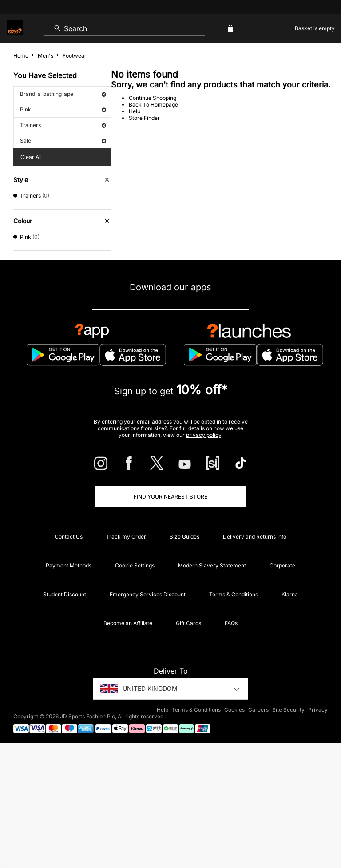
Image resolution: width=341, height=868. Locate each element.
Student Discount (65, 594)
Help (135, 111)
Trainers (63, 125)
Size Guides (184, 537)
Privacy (318, 710)
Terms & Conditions (234, 594)
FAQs (231, 623)
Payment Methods (69, 565)
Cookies (234, 710)
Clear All (31, 157)
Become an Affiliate (128, 623)
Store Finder (144, 118)
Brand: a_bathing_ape (63, 94)
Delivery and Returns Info (255, 537)
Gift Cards (188, 623)
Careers (258, 710)
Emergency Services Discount (148, 594)
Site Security (288, 710)
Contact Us (69, 537)
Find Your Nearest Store (170, 497)
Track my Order (126, 537)
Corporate (282, 565)
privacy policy (204, 435)
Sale (63, 141)
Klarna (290, 594)
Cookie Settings (135, 565)
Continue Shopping (153, 98)
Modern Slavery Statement (212, 565)
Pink (63, 109)
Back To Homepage (153, 105)
